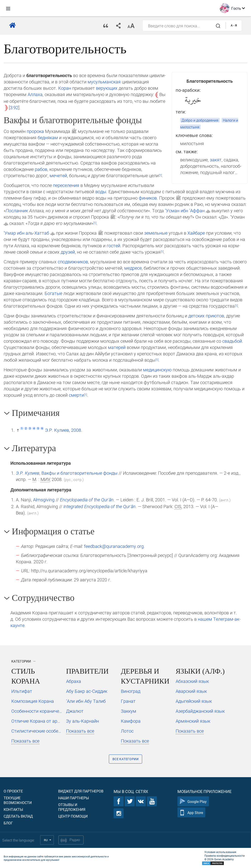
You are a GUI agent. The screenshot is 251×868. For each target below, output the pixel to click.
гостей (113, 245)
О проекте (13, 791)
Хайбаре (196, 233)
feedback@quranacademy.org (114, 546)
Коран (65, 88)
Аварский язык (191, 691)
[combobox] (184, 26)
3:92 (14, 107)
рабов (41, 169)
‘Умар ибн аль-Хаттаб (26, 233)
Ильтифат (22, 691)
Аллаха (35, 94)
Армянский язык (193, 721)
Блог (8, 823)
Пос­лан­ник (17, 210)
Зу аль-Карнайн (82, 721)
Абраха (74, 681)
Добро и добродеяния (200, 120)
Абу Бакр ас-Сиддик (87, 691)
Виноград (131, 691)
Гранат (128, 701)
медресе (133, 268)
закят (216, 160)
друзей (68, 252)
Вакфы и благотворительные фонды (79, 473)
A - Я (234, 26)
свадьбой (232, 341)
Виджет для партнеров (81, 791)
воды (101, 191)
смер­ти (76, 395)
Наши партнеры (74, 798)
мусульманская (104, 82)
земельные (156, 233)
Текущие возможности (18, 800)
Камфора (131, 721)
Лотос (127, 731)
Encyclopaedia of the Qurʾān (87, 500)
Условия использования (220, 852)
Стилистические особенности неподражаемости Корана (37, 731)
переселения (66, 185)
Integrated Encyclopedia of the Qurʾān (99, 506)
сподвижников (73, 262)
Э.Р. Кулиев (28, 473)
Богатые (53, 293)
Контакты (13, 809)
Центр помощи (73, 816)
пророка (35, 131)
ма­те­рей (117, 347)
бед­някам (48, 137)
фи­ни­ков (148, 198)
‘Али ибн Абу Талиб (86, 701)
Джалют (75, 711)
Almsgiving (44, 500)
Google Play (193, 801)
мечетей (58, 175)
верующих (107, 88)
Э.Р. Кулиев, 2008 (63, 430)
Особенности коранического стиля (37, 711)
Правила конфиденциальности (225, 856)
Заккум (129, 711)
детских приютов (206, 316)
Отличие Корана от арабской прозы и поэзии (37, 721)
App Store (191, 813)
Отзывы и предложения (72, 807)
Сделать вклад (18, 816)
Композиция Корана (33, 701)
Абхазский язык (192, 681)
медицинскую (157, 370)
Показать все (25, 741)
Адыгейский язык (194, 701)
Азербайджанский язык (200, 711)
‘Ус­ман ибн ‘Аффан (185, 210)
